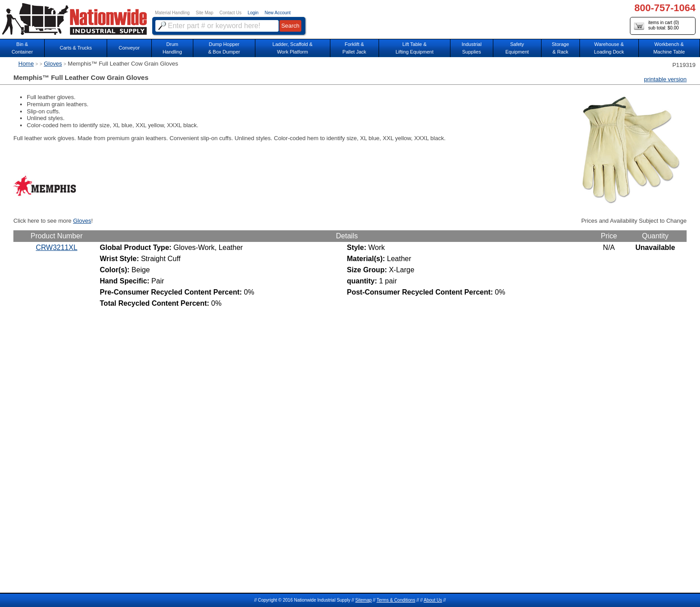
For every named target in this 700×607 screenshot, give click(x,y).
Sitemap (364, 600)
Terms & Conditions (396, 600)
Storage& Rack (560, 48)
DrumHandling (172, 48)
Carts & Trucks (76, 48)
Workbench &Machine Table (669, 48)
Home (26, 64)
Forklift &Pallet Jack (354, 48)
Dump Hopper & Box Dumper (224, 48)
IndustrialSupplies (472, 48)
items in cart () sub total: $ (656, 26)
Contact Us (231, 13)
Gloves (53, 64)
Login (253, 13)
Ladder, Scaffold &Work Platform (292, 48)
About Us (433, 600)
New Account (278, 13)
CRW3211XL (56, 247)
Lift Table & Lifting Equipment (415, 48)
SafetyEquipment (517, 48)
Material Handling (172, 13)
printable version (665, 79)
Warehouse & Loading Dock (609, 48)
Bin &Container (22, 48)
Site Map (204, 13)
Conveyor (129, 48)
